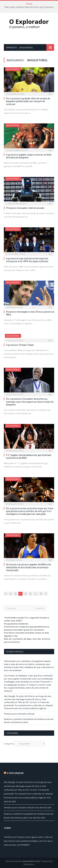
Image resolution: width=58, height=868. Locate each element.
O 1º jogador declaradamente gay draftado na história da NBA (29, 456)
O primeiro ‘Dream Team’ (20, 345)
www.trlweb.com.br (31, 861)
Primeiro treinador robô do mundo (25, 208)
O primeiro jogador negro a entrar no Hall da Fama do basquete (29, 156)
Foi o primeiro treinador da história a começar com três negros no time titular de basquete (30, 402)
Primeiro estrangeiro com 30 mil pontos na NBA (30, 313)
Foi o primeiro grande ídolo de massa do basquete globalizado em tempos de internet (28, 101)
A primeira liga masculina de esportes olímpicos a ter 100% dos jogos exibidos (27, 260)
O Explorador (15, 773)
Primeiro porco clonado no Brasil (19, 714)
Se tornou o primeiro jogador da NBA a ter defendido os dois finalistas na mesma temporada (29, 567)
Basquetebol (13, 69)
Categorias (9, 744)
